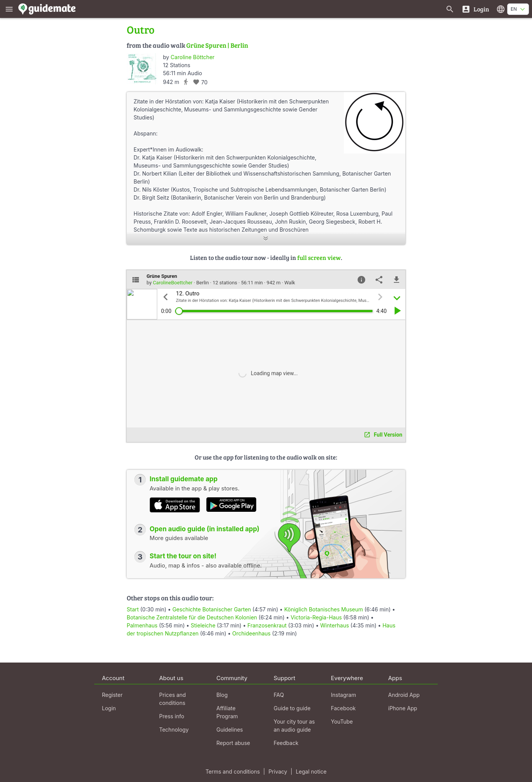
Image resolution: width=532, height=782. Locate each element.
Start (133, 609)
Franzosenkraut (267, 625)
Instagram (343, 695)
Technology (174, 730)
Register (112, 695)
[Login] (475, 9)
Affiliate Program (227, 712)
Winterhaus (335, 625)
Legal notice (311, 772)
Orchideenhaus (251, 633)
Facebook (343, 708)
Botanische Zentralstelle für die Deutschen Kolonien (192, 617)
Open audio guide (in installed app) (205, 529)
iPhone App (403, 708)
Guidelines (230, 730)
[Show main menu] (9, 9)
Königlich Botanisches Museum (324, 609)
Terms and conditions (232, 772)
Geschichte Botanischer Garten (212, 609)
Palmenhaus (142, 625)
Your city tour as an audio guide (294, 726)
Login (109, 708)
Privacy (278, 772)
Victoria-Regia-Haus (316, 617)
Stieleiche (203, 625)
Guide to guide (292, 708)
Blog (222, 695)
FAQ (279, 695)
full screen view (319, 257)
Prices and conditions (172, 699)
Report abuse (233, 743)
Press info (172, 716)
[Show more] (266, 239)
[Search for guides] (450, 9)
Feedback (286, 743)
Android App (404, 695)
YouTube (342, 722)
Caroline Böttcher (193, 57)
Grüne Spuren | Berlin (217, 45)
